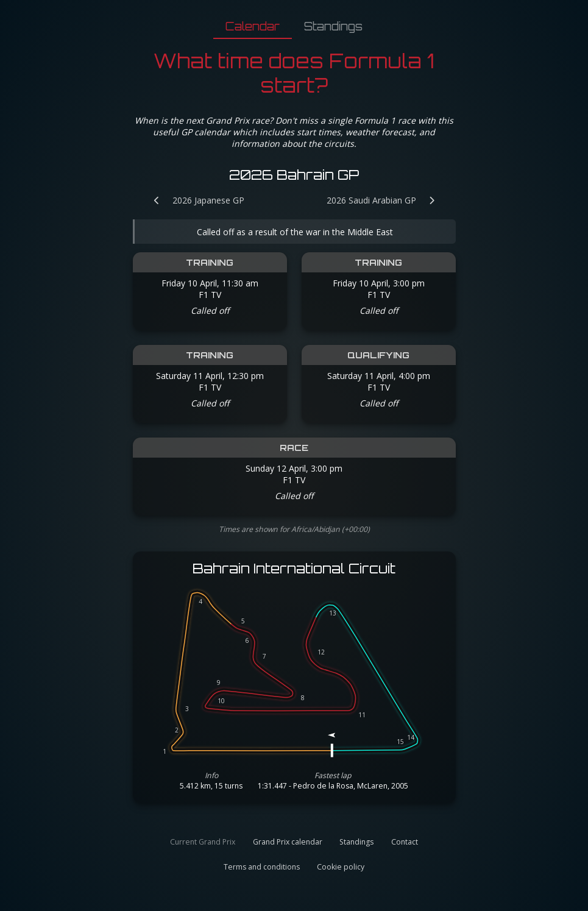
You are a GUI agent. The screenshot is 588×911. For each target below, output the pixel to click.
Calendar (253, 26)
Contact (405, 842)
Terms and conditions (262, 867)
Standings (333, 26)
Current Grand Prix (203, 842)
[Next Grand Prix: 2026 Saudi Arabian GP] (387, 200)
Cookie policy (341, 867)
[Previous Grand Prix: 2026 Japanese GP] (193, 200)
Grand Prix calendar (288, 842)
